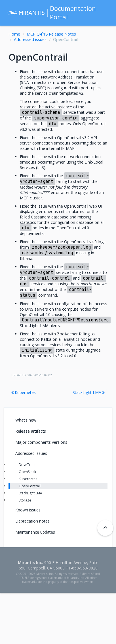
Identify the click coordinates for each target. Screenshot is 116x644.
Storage (25, 500)
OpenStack (27, 472)
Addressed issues (30, 39)
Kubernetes (24, 392)
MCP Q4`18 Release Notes (51, 34)
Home (14, 34)
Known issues (28, 510)
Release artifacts (31, 431)
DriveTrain (27, 465)
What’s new (26, 420)
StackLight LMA (89, 392)
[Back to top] (105, 528)
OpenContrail (30, 486)
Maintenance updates (35, 532)
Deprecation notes (32, 521)
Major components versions (41, 442)
